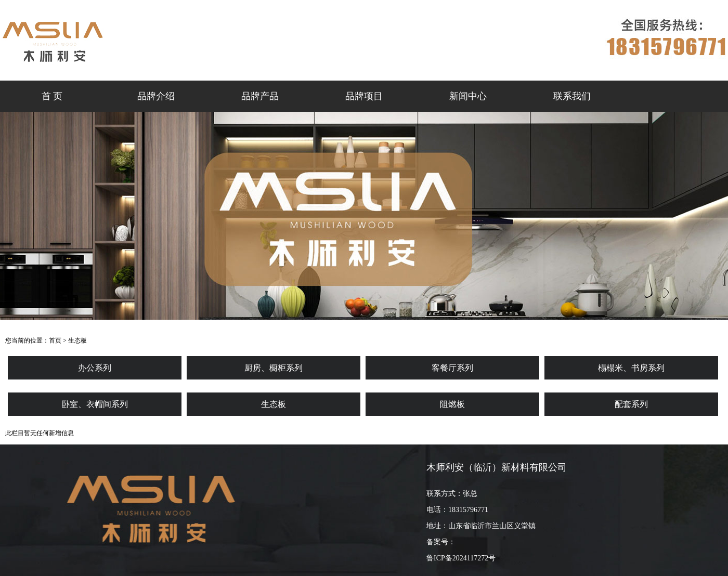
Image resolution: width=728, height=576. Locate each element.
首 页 (52, 96)
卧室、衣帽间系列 (95, 404)
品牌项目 (364, 96)
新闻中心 (468, 96)
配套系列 (631, 404)
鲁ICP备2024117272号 (461, 558)
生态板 (77, 341)
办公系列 (95, 368)
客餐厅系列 (452, 368)
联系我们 (572, 96)
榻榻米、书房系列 (631, 368)
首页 (55, 341)
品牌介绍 (156, 96)
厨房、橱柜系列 (274, 368)
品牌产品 (260, 96)
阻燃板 (452, 404)
